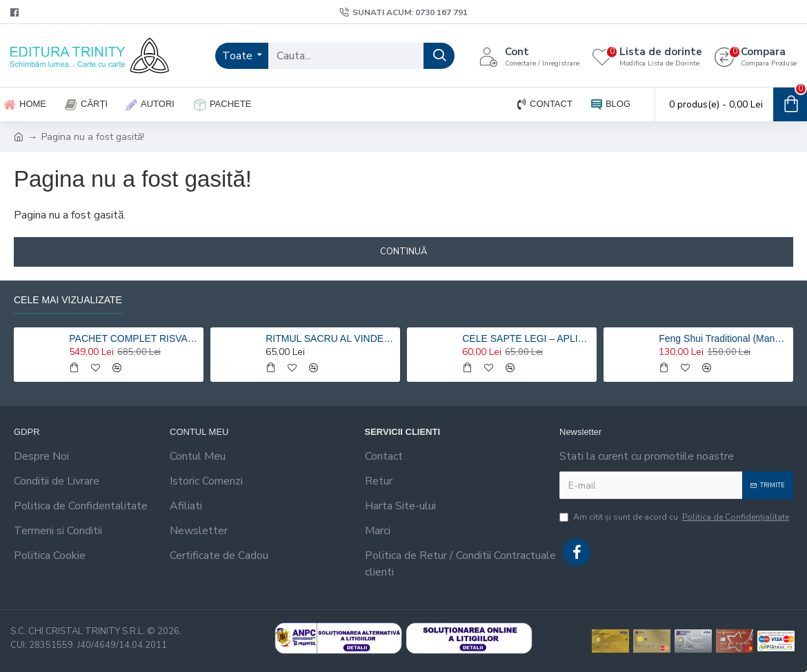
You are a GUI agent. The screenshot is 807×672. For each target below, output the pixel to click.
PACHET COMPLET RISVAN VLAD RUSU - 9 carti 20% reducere (134, 338)
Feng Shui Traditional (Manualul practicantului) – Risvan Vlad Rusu (724, 338)
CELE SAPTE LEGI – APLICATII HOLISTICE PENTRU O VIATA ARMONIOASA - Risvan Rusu (527, 338)
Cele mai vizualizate (68, 300)
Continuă (403, 252)
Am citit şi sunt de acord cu (675, 517)
